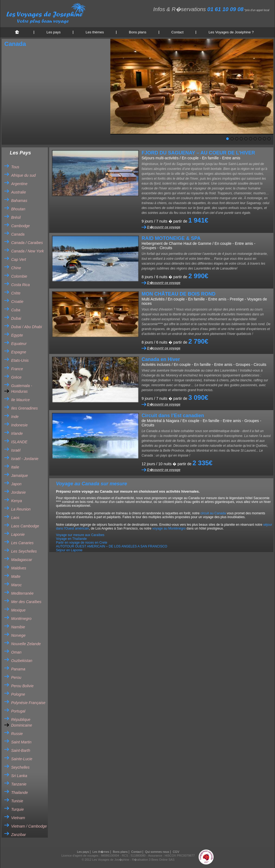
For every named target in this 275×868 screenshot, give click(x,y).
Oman (16, 652)
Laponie (18, 534)
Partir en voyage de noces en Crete (82, 543)
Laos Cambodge (25, 526)
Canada (18, 234)
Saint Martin (21, 742)
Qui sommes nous (157, 852)
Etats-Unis (20, 360)
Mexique (18, 610)
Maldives (19, 568)
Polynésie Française (28, 703)
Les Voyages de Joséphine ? (231, 32)
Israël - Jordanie (25, 459)
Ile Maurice (20, 400)
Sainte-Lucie (22, 759)
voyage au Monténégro (169, 528)
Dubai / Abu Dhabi (26, 327)
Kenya (17, 501)
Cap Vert (19, 259)
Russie (17, 734)
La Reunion (21, 509)
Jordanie (18, 492)
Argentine (19, 184)
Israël (16, 450)
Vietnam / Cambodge (29, 826)
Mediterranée (22, 593)
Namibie (18, 627)
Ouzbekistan (22, 661)
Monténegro (21, 619)
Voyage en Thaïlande (71, 539)
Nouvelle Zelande (26, 644)
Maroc (16, 585)
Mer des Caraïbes (26, 602)
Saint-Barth (21, 750)
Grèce (16, 377)
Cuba (16, 310)
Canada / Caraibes (27, 243)
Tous (15, 167)
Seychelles (20, 767)
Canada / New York (27, 251)
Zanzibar (18, 835)
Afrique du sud (23, 175)
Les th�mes (101, 852)
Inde (15, 417)
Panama (18, 669)
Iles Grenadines (24, 408)
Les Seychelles (24, 551)
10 (269, 139)
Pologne (18, 694)
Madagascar (22, 560)
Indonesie (19, 425)
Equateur (19, 344)
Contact (178, 32)
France (17, 369)
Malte (16, 576)
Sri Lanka (19, 776)
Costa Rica (20, 285)
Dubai (16, 318)
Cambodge (21, 226)
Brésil (16, 217)
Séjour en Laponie (69, 550)
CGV (176, 852)
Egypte (17, 335)
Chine (16, 268)
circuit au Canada (213, 513)
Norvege (18, 635)
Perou (16, 677)
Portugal (18, 711)
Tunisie (17, 801)
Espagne (19, 352)
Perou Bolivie (22, 686)
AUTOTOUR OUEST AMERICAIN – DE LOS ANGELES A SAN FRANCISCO (112, 546)
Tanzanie (19, 784)
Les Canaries (22, 543)
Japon (16, 484)
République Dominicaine (22, 722)
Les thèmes (95, 32)
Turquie (17, 809)
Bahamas (19, 201)
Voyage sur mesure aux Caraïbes (80, 535)
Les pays (54, 32)
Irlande (17, 433)
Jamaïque (19, 476)
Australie (18, 192)
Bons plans (137, 32)
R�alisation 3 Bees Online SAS (153, 860)
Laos (15, 518)
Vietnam (18, 818)
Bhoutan (18, 209)
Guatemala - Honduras (22, 389)
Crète (16, 293)
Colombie (19, 276)
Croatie (17, 302)
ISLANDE (19, 442)
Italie (15, 467)
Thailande (20, 793)
